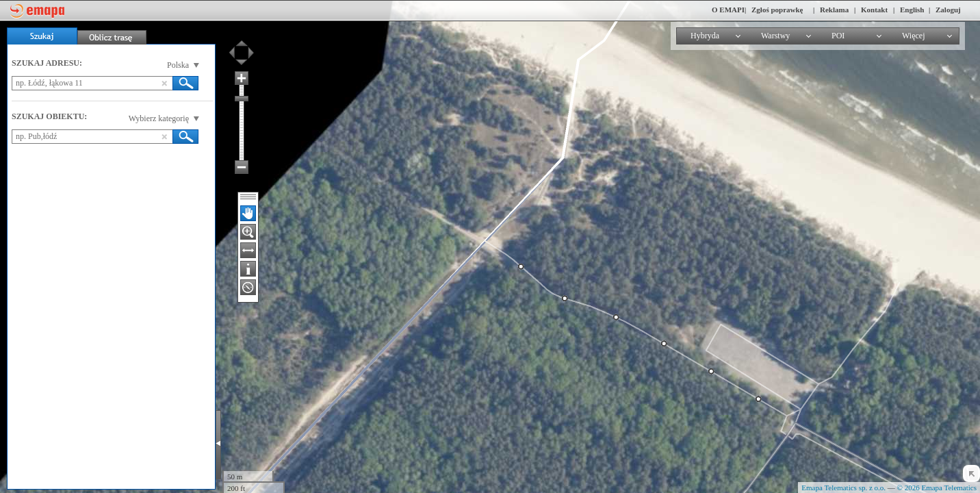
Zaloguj (948, 10)
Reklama (834, 10)
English (912, 10)
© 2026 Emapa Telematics (937, 488)
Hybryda (705, 36)
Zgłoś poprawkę (777, 10)
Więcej (914, 36)
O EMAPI (728, 10)
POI (838, 36)
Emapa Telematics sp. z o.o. (843, 488)
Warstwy (775, 36)
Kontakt (874, 10)
